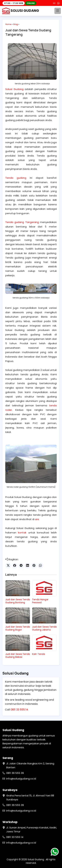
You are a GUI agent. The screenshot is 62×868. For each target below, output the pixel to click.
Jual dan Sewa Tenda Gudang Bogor (18, 628)
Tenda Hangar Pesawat (40, 601)
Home (8, 24)
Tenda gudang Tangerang (22, 222)
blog (16, 24)
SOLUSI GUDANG (21, 11)
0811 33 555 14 (19, 710)
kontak (22, 533)
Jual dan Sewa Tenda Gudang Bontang (18, 601)
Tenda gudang (16, 178)
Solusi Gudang (14, 89)
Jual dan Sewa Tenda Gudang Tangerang (28, 32)
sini (37, 519)
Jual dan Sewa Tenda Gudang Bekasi (18, 655)
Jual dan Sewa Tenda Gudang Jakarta (44, 628)
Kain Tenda (39, 654)
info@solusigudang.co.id (21, 779)
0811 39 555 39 (15, 773)
